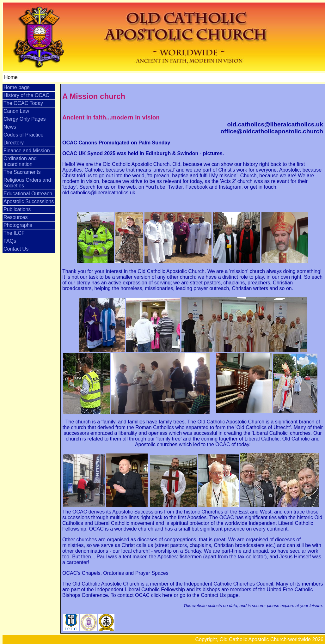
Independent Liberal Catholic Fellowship (139, 589)
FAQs (10, 241)
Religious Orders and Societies (27, 183)
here (167, 595)
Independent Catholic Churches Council (228, 584)
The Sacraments (22, 172)
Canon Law (16, 111)
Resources (15, 217)
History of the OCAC (26, 95)
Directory (14, 143)
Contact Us (16, 249)
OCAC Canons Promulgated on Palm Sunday (116, 143)
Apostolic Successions (29, 201)
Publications (17, 209)
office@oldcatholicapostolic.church (272, 131)
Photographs (18, 225)
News (10, 127)
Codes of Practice (23, 135)
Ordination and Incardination (20, 161)
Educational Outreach (28, 194)
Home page (17, 87)
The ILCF (14, 233)
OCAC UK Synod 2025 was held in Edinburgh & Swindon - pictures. (143, 153)
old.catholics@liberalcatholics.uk (275, 124)
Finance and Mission (27, 151)
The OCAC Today (23, 103)
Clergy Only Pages (25, 119)
